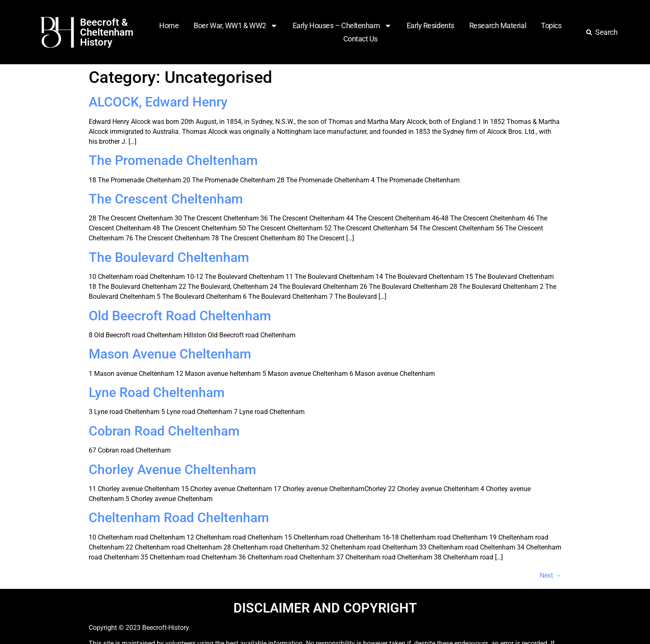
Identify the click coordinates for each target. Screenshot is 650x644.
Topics (551, 25)
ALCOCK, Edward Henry (158, 102)
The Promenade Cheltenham (173, 160)
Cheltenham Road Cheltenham (179, 518)
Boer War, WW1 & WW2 (235, 26)
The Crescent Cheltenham (166, 199)
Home (169, 25)
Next (551, 575)
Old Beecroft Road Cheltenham (180, 316)
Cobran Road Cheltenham (164, 431)
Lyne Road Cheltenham (157, 392)
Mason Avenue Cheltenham (170, 354)
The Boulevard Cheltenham (169, 257)
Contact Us (361, 39)
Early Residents (431, 25)
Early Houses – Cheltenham (342, 26)
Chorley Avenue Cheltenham (172, 470)
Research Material (498, 25)
